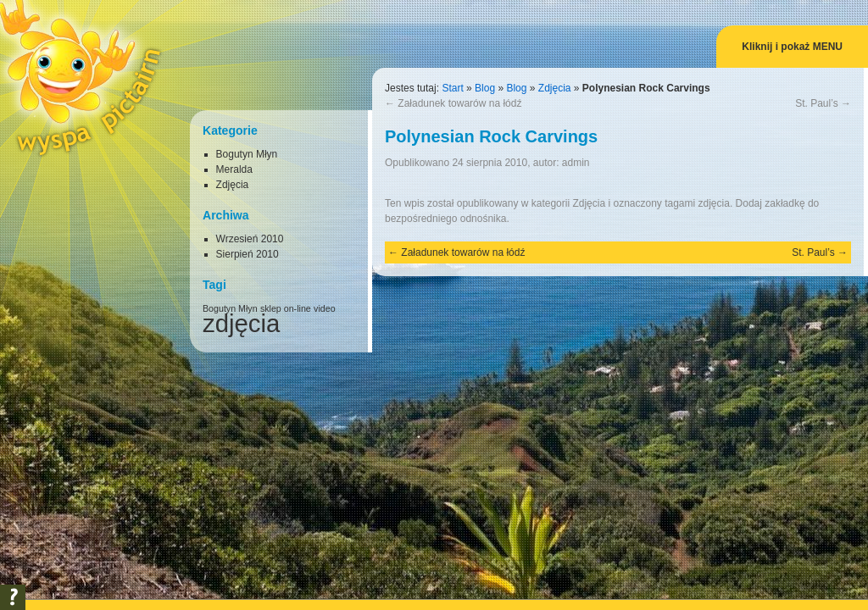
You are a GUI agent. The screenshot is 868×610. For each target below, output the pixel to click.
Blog (485, 88)
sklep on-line (286, 308)
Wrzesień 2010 (250, 239)
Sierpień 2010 (248, 254)
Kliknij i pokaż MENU (792, 47)
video (324, 308)
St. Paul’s (823, 103)
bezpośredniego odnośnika (445, 219)
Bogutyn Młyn (247, 154)
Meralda (234, 169)
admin (576, 163)
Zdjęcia (555, 88)
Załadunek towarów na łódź (453, 103)
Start (452, 88)
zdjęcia (714, 203)
